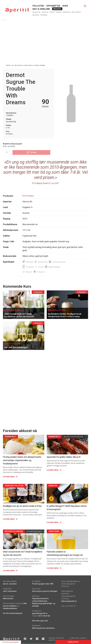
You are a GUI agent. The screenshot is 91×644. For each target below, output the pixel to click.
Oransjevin (41, 272)
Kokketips (44, 15)
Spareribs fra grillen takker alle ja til (64, 457)
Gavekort (59, 12)
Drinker (52, 12)
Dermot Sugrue (28, 196)
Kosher (41, 267)
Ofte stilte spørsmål (40, 621)
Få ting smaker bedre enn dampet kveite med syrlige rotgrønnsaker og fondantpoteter (22, 460)
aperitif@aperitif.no (40, 613)
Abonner (57, 9)
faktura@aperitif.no (69, 601)
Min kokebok (76, 12)
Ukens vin (45, 12)
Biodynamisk (43, 262)
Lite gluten (30, 267)
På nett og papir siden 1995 (43, 584)
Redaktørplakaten (10, 608)
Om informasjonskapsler (13, 613)
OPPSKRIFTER (53, 6)
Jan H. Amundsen (10, 591)
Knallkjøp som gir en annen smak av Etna (22, 506)
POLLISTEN (38, 6)
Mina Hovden (8, 599)
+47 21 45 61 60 (44, 616)
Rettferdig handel (59, 262)
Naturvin (29, 272)
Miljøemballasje (54, 267)
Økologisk (30, 262)
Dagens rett (37, 12)
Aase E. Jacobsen (10, 584)
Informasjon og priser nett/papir (45, 591)
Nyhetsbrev (67, 12)
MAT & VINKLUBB (41, 9)
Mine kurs (36, 15)
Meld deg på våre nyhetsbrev (43, 628)
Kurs (65, 6)
